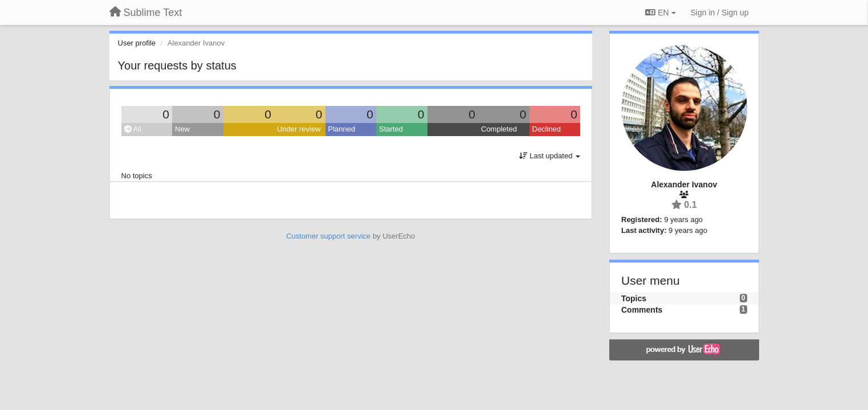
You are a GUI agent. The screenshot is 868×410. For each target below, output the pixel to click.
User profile (137, 43)
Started (391, 129)
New (182, 129)
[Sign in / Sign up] (720, 13)
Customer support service (328, 236)
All (133, 129)
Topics (634, 298)
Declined (547, 129)
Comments (642, 310)
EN (660, 13)
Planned (342, 129)
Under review (299, 129)
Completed (499, 129)
